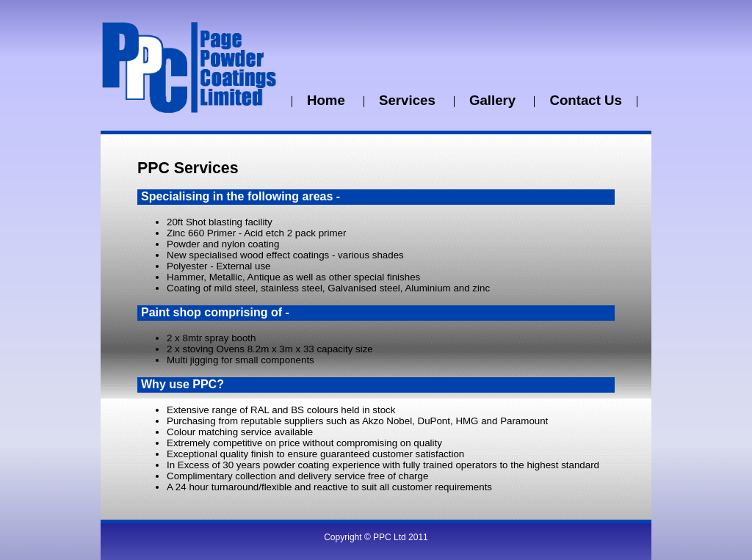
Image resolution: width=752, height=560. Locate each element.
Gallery (494, 100)
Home (328, 100)
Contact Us (585, 100)
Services (409, 100)
